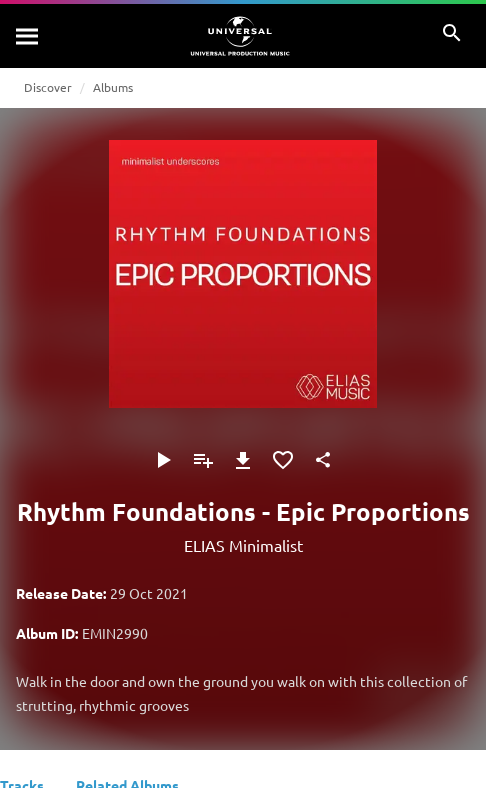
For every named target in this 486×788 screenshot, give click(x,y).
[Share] (323, 460)
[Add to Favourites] (283, 460)
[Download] (243, 460)
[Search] (28, 36)
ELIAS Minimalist (243, 545)
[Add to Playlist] (203, 460)
